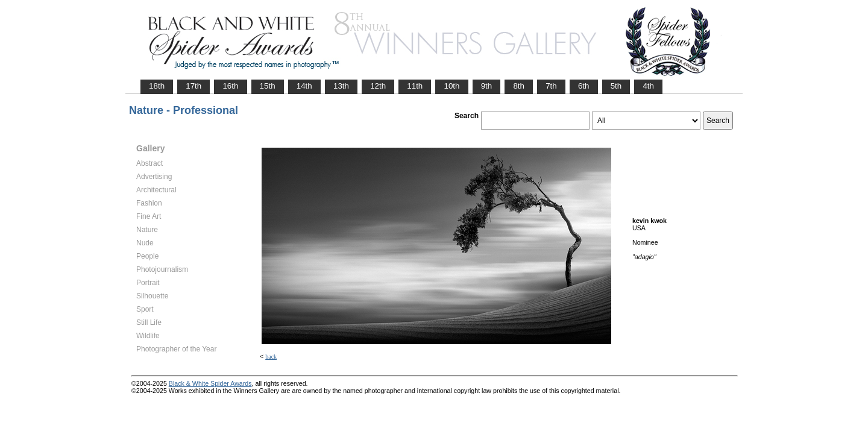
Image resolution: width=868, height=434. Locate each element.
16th (230, 86)
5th (616, 86)
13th (341, 86)
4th (648, 86)
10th (451, 86)
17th (193, 86)
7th (551, 86)
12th (378, 86)
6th (584, 86)
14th (304, 86)
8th (519, 86)
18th (157, 86)
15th (268, 86)
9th (487, 86)
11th (415, 86)
